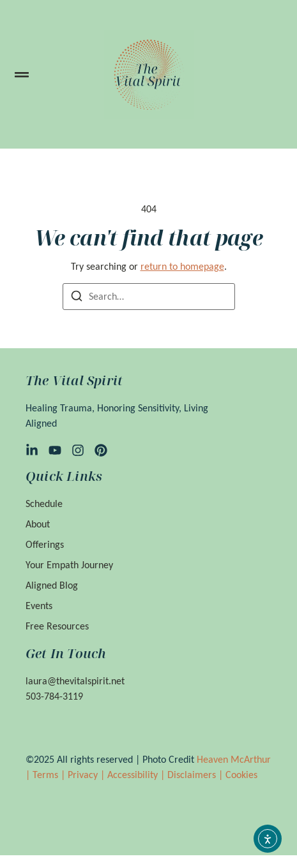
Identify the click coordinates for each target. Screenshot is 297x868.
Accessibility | (137, 775)
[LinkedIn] (32, 450)
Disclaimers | (196, 775)
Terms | (50, 775)
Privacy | (88, 775)
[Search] (77, 298)
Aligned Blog (52, 585)
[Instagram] (78, 450)
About (38, 524)
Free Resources (57, 626)
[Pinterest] (101, 450)
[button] (22, 75)
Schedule (44, 504)
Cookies (241, 775)
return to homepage (182, 266)
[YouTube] (55, 450)
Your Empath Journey (69, 565)
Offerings (45, 544)
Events (39, 606)
